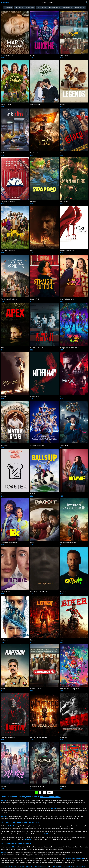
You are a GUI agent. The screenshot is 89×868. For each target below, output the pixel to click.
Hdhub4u (5, 2)
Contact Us (37, 866)
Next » (50, 793)
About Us (29, 866)
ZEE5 (33, 834)
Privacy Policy (54, 866)
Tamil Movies (19, 8)
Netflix (3, 834)
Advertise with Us (10, 866)
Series (51, 2)
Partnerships (21, 866)
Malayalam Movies (54, 8)
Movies (44, 2)
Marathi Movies (80, 8)
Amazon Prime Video (13, 834)
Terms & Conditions (67, 866)
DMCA (76, 866)
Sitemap (82, 866)
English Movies (41, 8)
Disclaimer (45, 866)
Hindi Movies (8, 8)
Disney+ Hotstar (25, 834)
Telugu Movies (30, 8)
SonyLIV (39, 834)
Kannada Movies (67, 8)
